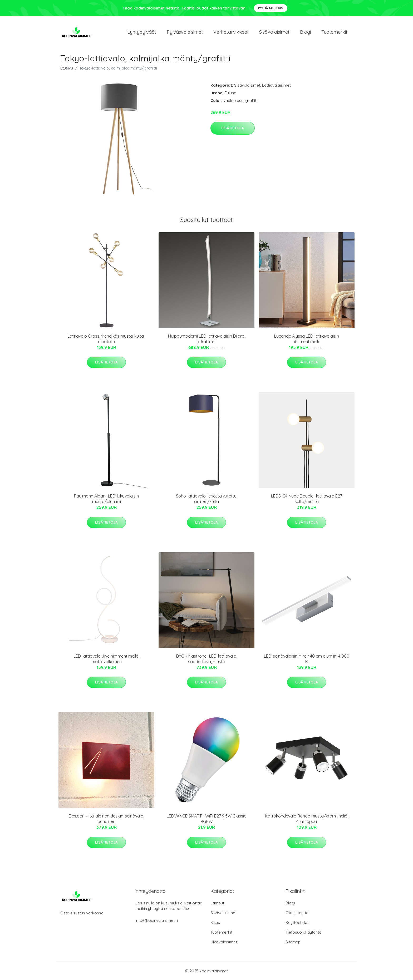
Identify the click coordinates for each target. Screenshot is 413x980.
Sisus (215, 922)
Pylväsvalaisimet (185, 32)
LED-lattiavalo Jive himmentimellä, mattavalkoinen (106, 659)
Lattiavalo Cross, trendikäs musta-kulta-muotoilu (106, 339)
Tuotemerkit (334, 32)
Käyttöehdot (297, 922)
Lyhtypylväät (142, 32)
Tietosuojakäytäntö (304, 932)
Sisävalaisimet (274, 32)
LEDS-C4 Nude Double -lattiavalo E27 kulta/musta (307, 499)
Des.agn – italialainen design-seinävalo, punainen (106, 819)
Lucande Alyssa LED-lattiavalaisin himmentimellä (307, 339)
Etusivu (67, 68)
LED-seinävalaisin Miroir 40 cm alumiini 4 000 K (307, 659)
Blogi (305, 32)
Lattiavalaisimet (276, 85)
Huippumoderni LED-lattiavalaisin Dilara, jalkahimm (207, 339)
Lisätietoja (233, 128)
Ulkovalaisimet (224, 942)
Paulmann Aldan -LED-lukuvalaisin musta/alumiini (106, 499)
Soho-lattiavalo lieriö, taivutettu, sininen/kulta (207, 499)
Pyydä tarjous (271, 8)
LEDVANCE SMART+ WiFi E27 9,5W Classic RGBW (206, 819)
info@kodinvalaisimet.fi (157, 920)
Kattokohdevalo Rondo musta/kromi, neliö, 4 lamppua (307, 819)
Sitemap (293, 942)
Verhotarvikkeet (231, 32)
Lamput (217, 903)
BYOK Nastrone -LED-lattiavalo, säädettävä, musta (207, 659)
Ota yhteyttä (297, 913)
